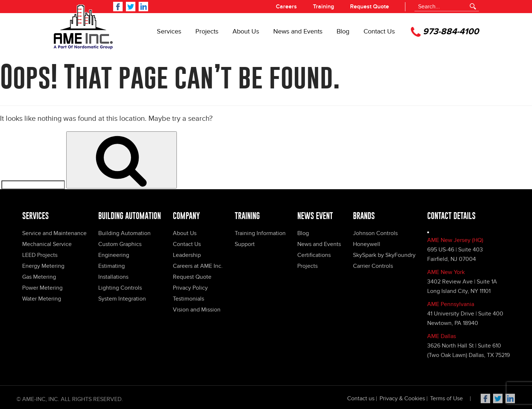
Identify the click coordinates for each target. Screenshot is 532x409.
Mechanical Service (47, 244)
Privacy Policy (190, 288)
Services (169, 32)
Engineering (114, 255)
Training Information (260, 233)
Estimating (112, 266)
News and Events (298, 32)
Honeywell (367, 244)
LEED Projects (40, 255)
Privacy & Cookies (402, 400)
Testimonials (188, 299)
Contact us (361, 400)
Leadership (187, 255)
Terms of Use (446, 400)
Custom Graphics (120, 244)
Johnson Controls (375, 233)
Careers (286, 7)
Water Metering (42, 299)
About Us (246, 32)
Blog (343, 32)
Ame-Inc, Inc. (41, 401)
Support (245, 244)
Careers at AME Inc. (198, 266)
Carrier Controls (373, 266)
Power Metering (42, 288)
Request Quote (370, 7)
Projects (207, 32)
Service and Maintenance (54, 233)
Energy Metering (43, 266)
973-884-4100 (445, 32)
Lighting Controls (120, 288)
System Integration (122, 299)
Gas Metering (39, 277)
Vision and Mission (197, 310)
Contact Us (379, 32)
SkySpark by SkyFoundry (384, 255)
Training (323, 7)
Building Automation (124, 233)
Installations (113, 277)
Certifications (314, 255)
